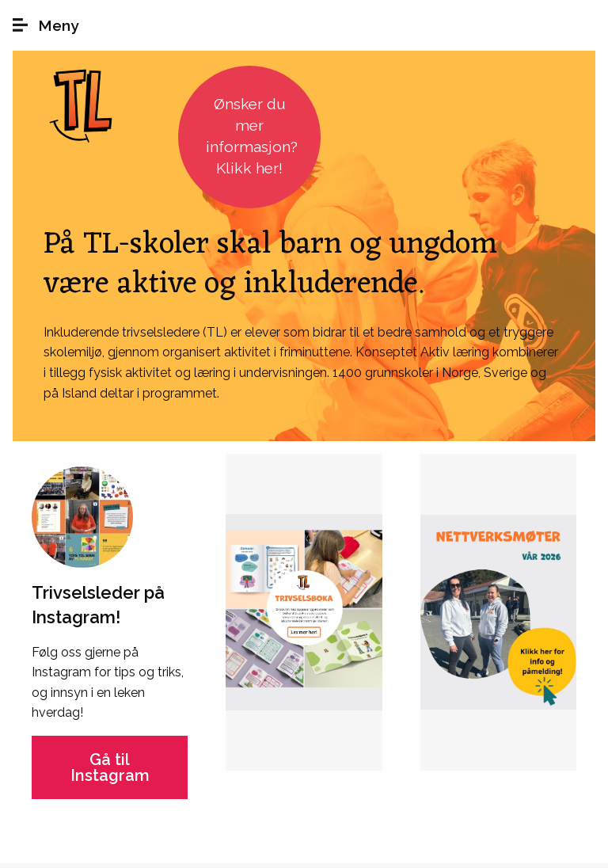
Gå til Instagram (110, 767)
